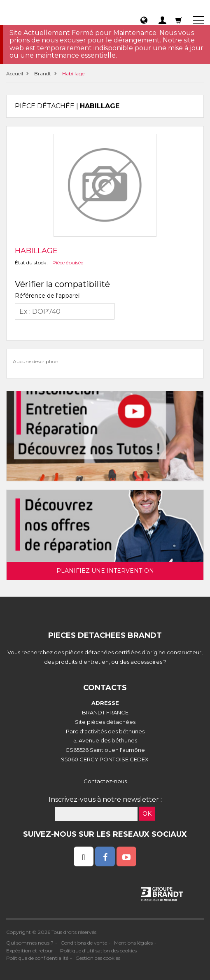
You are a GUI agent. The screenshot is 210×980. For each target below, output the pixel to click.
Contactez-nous (105, 781)
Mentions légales (133, 943)
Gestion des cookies (98, 958)
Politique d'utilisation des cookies (98, 951)
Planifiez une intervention (105, 571)
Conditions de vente (84, 943)
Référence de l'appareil (48, 296)
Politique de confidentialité (37, 958)
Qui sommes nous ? (30, 943)
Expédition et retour (30, 951)
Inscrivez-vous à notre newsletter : (105, 799)
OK (147, 814)
